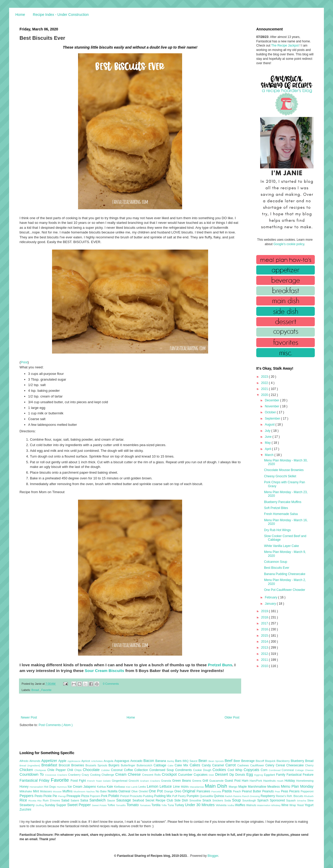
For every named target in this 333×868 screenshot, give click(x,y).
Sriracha (302, 801)
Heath (281, 781)
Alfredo (24, 761)
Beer (237, 761)
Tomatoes (146, 805)
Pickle (48, 796)
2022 (265, 383)
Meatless (274, 787)
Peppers (27, 796)
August (270, 425)
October (271, 412)
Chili (71, 770)
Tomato (133, 805)
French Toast (95, 781)
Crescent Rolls (152, 775)
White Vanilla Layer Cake (281, 546)
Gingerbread (120, 781)
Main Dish (217, 786)
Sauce (111, 800)
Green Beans (182, 781)
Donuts (241, 775)
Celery (271, 765)
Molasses (46, 791)
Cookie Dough (203, 770)
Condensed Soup (162, 770)
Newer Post (29, 717)
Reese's (281, 796)
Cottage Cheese (304, 770)
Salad (66, 800)
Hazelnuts (270, 781)
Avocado (137, 761)
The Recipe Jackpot (285, 45)
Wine (285, 805)
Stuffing (40, 805)
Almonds (35, 761)
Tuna (171, 805)
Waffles (241, 805)
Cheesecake (296, 765)
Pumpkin (193, 796)
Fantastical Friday (35, 780)
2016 (265, 629)
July (268, 431)
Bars (179, 761)
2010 (265, 666)
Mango (233, 787)
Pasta (228, 791)
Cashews (244, 765)
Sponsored (278, 800)
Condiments (184, 770)
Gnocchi (134, 781)
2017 (265, 623)
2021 (265, 389)
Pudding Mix (163, 796)
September (273, 419)
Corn (265, 770)
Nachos (91, 791)
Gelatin (107, 781)
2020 (265, 395)
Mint (37, 791)
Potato (114, 796)
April (268, 449)
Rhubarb (309, 796)
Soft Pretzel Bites (276, 508)
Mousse (58, 791)
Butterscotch (145, 765)
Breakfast (50, 765)
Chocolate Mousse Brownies (284, 470)
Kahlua (102, 787)
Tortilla (156, 805)
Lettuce (166, 786)
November (273, 406)
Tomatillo (121, 805)
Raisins (238, 796)
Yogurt (309, 805)
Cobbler (106, 770)
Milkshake (26, 791)
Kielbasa (120, 787)
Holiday (290, 781)
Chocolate (92, 770)
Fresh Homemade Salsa (281, 514)
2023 (265, 377)
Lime (177, 787)
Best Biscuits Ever (277, 568)
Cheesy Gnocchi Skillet (280, 476)
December (273, 400)
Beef (229, 761)
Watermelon (264, 805)
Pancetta (217, 791)
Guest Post (233, 781)
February (271, 597)
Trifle (164, 805)
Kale (110, 787)
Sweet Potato (100, 805)
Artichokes (97, 761)
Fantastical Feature (300, 775)
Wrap (293, 805)
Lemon (153, 786)
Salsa (85, 800)
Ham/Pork (256, 781)
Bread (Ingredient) (30, 765)
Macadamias (197, 787)
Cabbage (161, 765)
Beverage (248, 761)
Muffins (68, 791)
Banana (161, 761)
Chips (79, 770)
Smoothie (196, 800)
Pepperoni (307, 791)
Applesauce (74, 761)
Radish (229, 796)
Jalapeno (90, 787)
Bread (36, 690)
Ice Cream (75, 787)
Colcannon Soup (276, 562)
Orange (169, 791)
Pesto (39, 796)
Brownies (78, 765)
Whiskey (276, 805)
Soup (237, 800)
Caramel (219, 765)
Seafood (139, 800)
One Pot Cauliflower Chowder (285, 590)
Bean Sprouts (216, 761)
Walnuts (252, 805)
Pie (55, 796)
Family (281, 775)
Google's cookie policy (289, 244)
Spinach (264, 800)
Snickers (218, 800)
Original (189, 791)
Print (24, 362)
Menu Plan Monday (297, 786)
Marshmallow (258, 787)
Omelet (144, 791)
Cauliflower (258, 765)
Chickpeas (41, 770)
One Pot (156, 791)
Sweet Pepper (79, 805)
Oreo (178, 791)
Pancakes (204, 791)
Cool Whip (235, 770)
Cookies (220, 770)
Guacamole (217, 781)
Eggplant (270, 775)
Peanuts (268, 791)
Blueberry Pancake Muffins (283, 502)
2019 (265, 611)
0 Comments (111, 684)
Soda (228, 800)
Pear (278, 791)
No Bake (102, 791)
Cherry (309, 765)
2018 (265, 617)
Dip (232, 775)
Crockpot (170, 774)
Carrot (231, 765)
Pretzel (125, 796)
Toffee (112, 805)
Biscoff (260, 761)
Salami (75, 800)
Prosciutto (136, 796)
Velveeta (222, 805)
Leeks (143, 787)
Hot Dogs (50, 787)
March (270, 455)
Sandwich (98, 800)
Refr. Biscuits (295, 796)
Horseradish (37, 787)
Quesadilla (207, 796)
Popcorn (95, 796)
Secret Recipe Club (160, 800)
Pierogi (62, 796)
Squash (292, 800)
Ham (246, 781)
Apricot (86, 761)
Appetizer (50, 761)
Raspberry (268, 796)
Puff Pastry (180, 796)
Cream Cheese (129, 774)
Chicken (27, 770)
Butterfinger (129, 765)
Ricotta (33, 801)
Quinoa (219, 796)
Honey (25, 787)
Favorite (46, 690)
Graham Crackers (151, 781)
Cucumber (186, 775)
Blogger (213, 856)
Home (20, 15)
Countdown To (32, 774)
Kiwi (129, 787)
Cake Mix (182, 765)
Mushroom (80, 791)
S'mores (56, 800)
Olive (135, 791)
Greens (197, 781)
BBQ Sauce (191, 761)
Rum (46, 800)
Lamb (135, 787)
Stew (310, 800)
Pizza (85, 796)
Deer (212, 775)
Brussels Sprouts (97, 765)
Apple (63, 761)
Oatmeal (125, 791)
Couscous (51, 775)
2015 (265, 636)
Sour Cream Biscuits (105, 671)
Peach (237, 791)
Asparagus (122, 761)
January (271, 604)
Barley (171, 761)
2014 (265, 642)
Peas (285, 791)
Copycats (252, 770)
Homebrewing (305, 781)
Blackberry (284, 761)
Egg (250, 774)
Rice (24, 800)
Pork (105, 796)
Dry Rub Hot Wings (277, 530)
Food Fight (79, 781)
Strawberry (28, 805)
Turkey (180, 805)
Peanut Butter (252, 791)
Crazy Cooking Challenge (98, 775)
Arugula (109, 761)
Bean (203, 761)
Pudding (149, 796)
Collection (142, 770)
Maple (243, 787)
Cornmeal (288, 770)
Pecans (295, 791)
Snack (207, 800)
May (268, 443)
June (269, 437)
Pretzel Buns (220, 665)
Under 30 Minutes (200, 805)
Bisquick (271, 761)
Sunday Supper (56, 805)
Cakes (196, 765)
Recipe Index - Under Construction (61, 15)
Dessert (222, 774)
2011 (265, 660)
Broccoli (65, 765)
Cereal (281, 765)
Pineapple (74, 796)
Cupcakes (201, 775)
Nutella (113, 791)
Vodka (231, 805)
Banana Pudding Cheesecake (285, 574)
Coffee (129, 770)
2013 (265, 648)
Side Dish (182, 800)
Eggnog (259, 775)
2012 (265, 654)
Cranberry (75, 775)
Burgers (115, 765)
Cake (171, 765)
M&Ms (185, 787)
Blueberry (298, 761)
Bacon (149, 761)
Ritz (40, 801)
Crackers (63, 775)
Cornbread (275, 770)
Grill (206, 781)
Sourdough (250, 800)
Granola (167, 781)
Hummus (62, 787)
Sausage (124, 800)
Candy (207, 765)
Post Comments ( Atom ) (56, 725)
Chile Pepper (57, 770)
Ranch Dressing (251, 796)
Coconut (117, 770)
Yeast (301, 805)
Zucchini (25, 810)
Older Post (232, 717)
